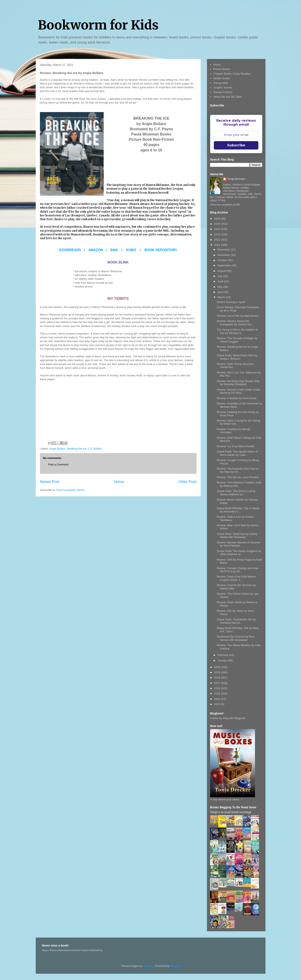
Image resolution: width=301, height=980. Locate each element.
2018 (218, 678)
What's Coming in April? (231, 302)
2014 (218, 699)
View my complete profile (225, 205)
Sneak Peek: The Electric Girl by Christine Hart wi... (236, 621)
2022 (218, 240)
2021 (218, 245)
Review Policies (223, 92)
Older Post (187, 482)
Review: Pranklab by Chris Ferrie (237, 398)
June (221, 281)
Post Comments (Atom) (71, 490)
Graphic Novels (223, 88)
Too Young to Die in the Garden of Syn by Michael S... (237, 331)
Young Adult (221, 83)
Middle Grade (222, 78)
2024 (218, 229)
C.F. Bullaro (95, 449)
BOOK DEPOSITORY (161, 250)
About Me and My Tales (228, 97)
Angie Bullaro (57, 449)
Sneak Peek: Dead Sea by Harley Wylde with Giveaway (237, 536)
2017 (218, 683)
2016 (218, 688)
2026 (218, 219)
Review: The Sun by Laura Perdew (238, 477)
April (221, 292)
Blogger (175, 966)
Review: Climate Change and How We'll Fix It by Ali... (237, 570)
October (223, 260)
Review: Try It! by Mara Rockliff (235, 446)
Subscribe (236, 145)
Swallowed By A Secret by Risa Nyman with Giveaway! (236, 638)
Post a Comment (58, 464)
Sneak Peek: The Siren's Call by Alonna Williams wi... (236, 493)
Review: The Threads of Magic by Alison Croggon (237, 340)
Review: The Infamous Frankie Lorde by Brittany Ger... (239, 484)
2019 (218, 672)
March (222, 297)
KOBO (131, 250)
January (223, 660)
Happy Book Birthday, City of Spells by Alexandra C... (238, 510)
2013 (218, 704)
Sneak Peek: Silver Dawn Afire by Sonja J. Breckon (237, 357)
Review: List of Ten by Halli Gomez (238, 316)
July (220, 276)
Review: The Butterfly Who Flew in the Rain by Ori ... (237, 470)
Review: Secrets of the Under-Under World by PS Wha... (239, 391)
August (222, 271)
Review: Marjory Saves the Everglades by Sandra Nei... (235, 323)
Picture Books (222, 69)
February (223, 655)
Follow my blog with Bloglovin (228, 718)
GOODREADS (70, 250)
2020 (218, 667)
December (224, 250)
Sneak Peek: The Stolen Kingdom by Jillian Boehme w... (239, 553)
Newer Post (50, 482)
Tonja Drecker (236, 179)
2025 (218, 224)
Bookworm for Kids (98, 25)
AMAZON (96, 250)
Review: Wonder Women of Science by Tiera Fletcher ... (239, 544)
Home (119, 482)
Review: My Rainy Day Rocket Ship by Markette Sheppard (238, 383)
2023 (218, 234)
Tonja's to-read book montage (231, 812)
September (224, 265)
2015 (218, 693)
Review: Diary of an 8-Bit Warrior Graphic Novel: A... (237, 578)
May (220, 287)
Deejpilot (149, 966)
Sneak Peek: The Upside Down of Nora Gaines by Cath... (237, 453)
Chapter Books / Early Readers (232, 74)
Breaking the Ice (77, 449)
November (224, 255)
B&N (114, 250)
